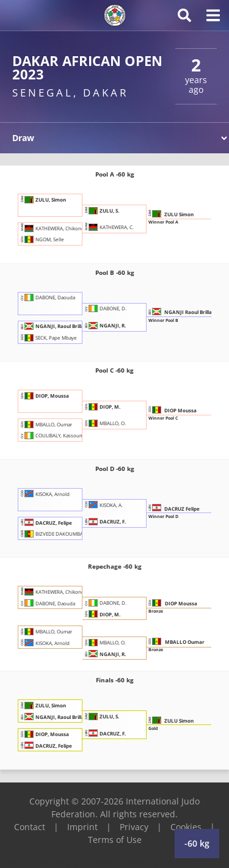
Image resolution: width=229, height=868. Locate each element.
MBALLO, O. (105, 423)
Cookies (186, 827)
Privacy (134, 827)
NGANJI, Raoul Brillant (55, 326)
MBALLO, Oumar (46, 424)
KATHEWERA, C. (109, 226)
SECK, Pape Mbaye (49, 337)
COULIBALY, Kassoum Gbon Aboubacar (72, 435)
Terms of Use (115, 840)
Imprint (82, 827)
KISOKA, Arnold (45, 493)
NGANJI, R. (105, 325)
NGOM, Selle (42, 239)
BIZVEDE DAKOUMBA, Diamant (63, 534)
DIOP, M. (103, 407)
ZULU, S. (102, 210)
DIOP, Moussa (45, 396)
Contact (30, 827)
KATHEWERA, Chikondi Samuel (62, 228)
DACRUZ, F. (105, 521)
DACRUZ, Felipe (46, 522)
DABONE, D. (106, 308)
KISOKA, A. (104, 504)
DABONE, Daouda (48, 297)
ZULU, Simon (43, 199)
